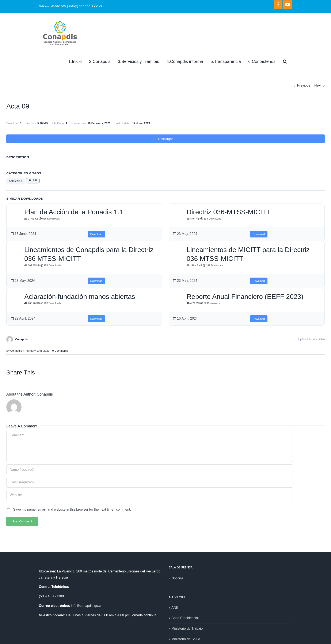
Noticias (177, 578)
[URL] (150, 495)
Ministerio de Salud (186, 639)
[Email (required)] (150, 482)
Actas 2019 (16, 181)
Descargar (165, 139)
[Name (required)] (150, 470)
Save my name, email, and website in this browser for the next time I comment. (72, 509)
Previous (304, 85)
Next (318, 85)
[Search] (285, 61)
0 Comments (60, 351)
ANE (175, 608)
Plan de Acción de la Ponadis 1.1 (74, 212)
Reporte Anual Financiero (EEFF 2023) (245, 297)
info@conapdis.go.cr (86, 6)
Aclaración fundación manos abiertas (80, 297)
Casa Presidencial (185, 618)
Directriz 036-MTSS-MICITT (228, 212)
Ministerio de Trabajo (187, 628)
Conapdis (16, 351)
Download (96, 234)
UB (33, 180)
